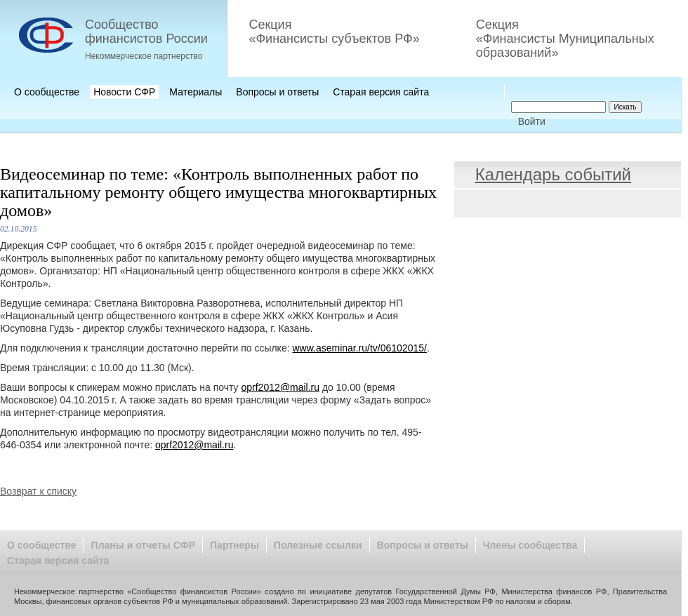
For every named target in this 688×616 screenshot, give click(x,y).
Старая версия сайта (381, 92)
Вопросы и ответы (277, 92)
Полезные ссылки (318, 545)
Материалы (196, 92)
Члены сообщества (530, 545)
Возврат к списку (38, 491)
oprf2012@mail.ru (281, 387)
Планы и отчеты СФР (143, 545)
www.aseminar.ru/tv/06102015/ (359, 348)
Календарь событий (553, 174)
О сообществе (47, 92)
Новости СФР (124, 92)
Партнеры (234, 545)
